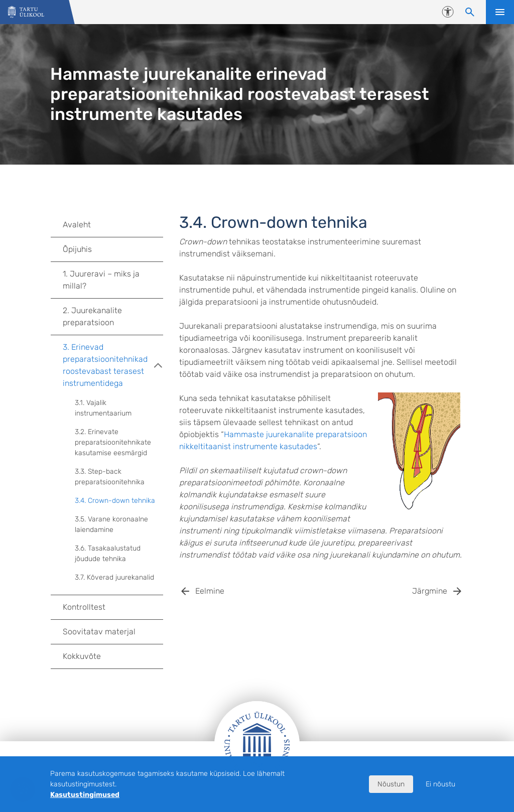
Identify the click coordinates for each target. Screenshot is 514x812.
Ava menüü (500, 12)
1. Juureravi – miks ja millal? (101, 280)
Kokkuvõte (82, 656)
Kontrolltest (84, 607)
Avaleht (77, 225)
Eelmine (210, 591)
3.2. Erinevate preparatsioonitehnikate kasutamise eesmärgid (113, 442)
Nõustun (391, 784)
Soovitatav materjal (99, 632)
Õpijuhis (77, 249)
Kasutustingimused (85, 795)
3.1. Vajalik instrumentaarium (103, 408)
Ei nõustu (440, 784)
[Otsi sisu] (470, 12)
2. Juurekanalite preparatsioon (92, 316)
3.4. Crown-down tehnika (115, 501)
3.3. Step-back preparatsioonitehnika (110, 477)
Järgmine (430, 591)
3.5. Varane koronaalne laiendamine (111, 524)
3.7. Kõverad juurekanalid (114, 577)
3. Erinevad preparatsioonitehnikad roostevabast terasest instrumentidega (113, 365)
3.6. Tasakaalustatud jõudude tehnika (108, 554)
